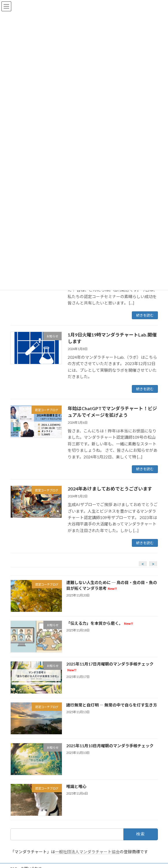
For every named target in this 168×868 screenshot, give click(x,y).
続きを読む (145, 315)
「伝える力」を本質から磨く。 (99, 623)
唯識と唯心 (76, 786)
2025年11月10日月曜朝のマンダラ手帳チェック (110, 746)
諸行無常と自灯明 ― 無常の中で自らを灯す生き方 (111, 705)
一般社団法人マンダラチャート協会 (87, 852)
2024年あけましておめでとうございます (110, 489)
